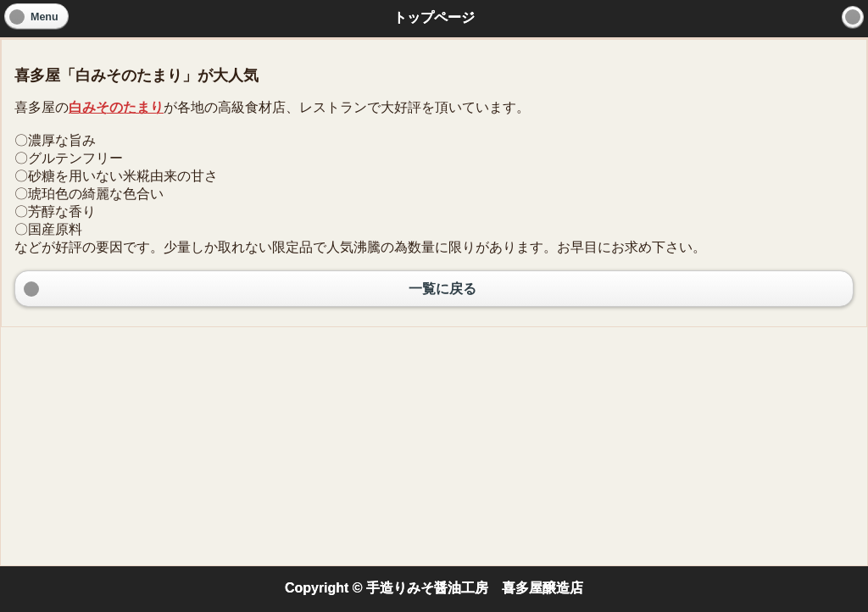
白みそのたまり (116, 107)
